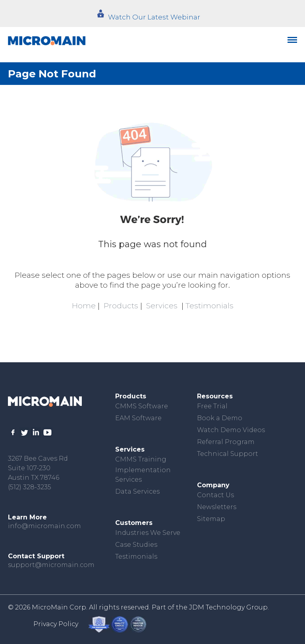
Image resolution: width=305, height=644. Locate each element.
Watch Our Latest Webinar (154, 17)
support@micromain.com (51, 565)
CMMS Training (141, 459)
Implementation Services (143, 475)
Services (162, 306)
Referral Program (226, 442)
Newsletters (217, 507)
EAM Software (138, 418)
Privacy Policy (56, 624)
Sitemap (211, 519)
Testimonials (209, 306)
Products (121, 306)
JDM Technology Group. (229, 607)
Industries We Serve (148, 533)
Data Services (137, 491)
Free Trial (212, 406)
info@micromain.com (44, 526)
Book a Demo (220, 418)
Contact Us (215, 495)
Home (84, 306)
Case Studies (136, 545)
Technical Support (228, 454)
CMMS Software (142, 406)
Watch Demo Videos (231, 430)
